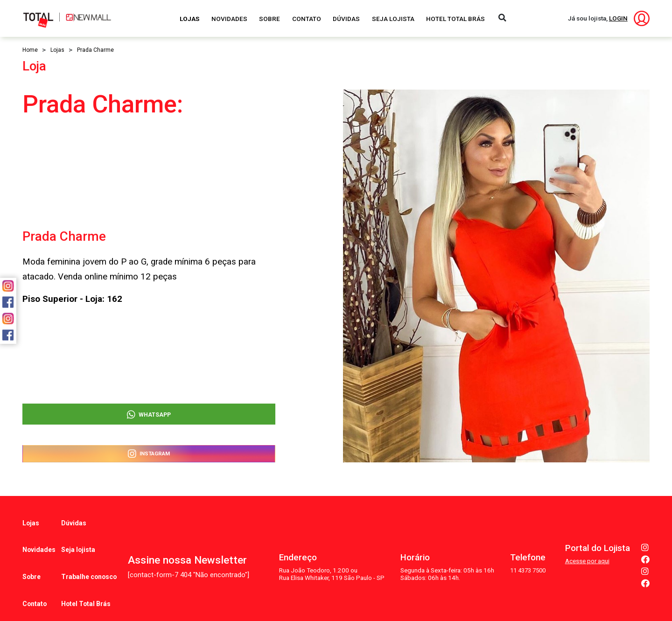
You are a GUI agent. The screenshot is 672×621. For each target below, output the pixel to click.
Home (30, 50)
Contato (307, 19)
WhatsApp (149, 407)
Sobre (269, 19)
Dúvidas (346, 19)
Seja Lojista (393, 19)
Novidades (229, 19)
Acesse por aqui (587, 540)
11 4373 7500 (526, 549)
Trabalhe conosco (89, 551)
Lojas (189, 19)
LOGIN (618, 18)
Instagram (149, 453)
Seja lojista (79, 534)
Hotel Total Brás (455, 19)
